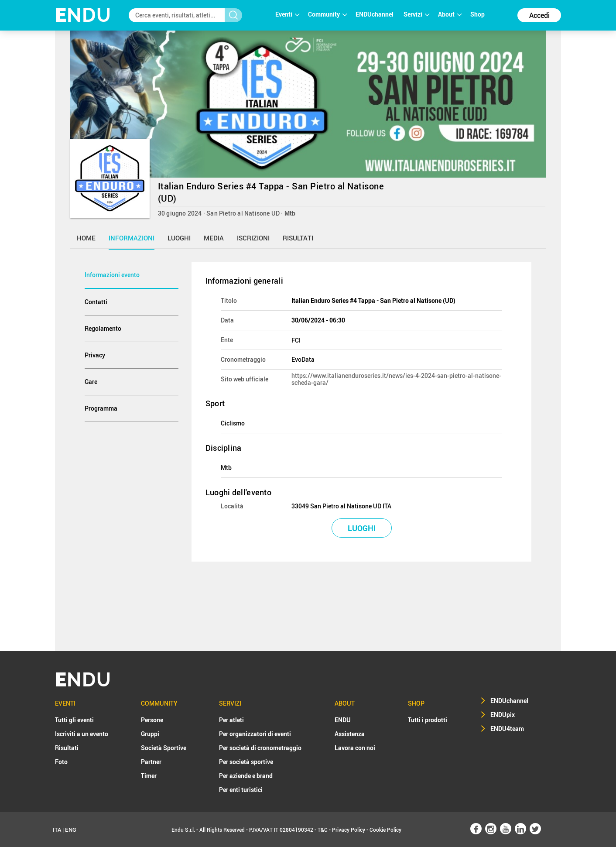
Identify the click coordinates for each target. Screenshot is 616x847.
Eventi (287, 14)
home (86, 238)
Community (327, 14)
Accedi (539, 15)
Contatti (96, 302)
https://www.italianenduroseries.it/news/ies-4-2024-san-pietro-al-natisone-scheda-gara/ (396, 379)
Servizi (416, 14)
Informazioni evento (112, 275)
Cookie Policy (385, 830)
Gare (91, 382)
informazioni (132, 238)
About (450, 14)
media (214, 238)
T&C (323, 830)
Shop (477, 14)
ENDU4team (507, 729)
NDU (83, 15)
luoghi (179, 238)
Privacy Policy (349, 830)
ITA (57, 830)
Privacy (95, 355)
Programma (101, 408)
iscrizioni (253, 238)
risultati (298, 238)
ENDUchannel (375, 14)
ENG (71, 830)
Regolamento (103, 328)
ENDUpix (503, 715)
